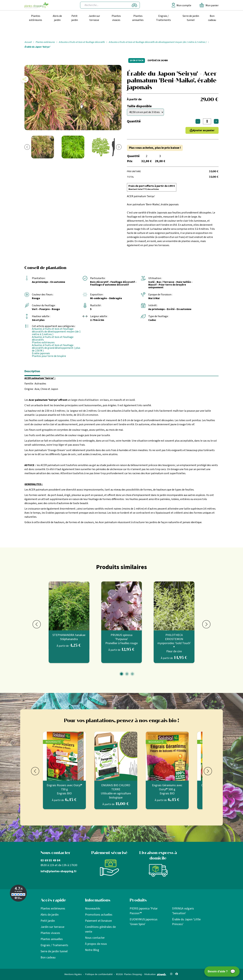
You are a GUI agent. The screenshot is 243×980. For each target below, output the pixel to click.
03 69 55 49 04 (50, 860)
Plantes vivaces (116, 18)
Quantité (134, 121)
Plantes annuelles (138, 18)
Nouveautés (93, 909)
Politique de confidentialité (99, 974)
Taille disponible (139, 106)
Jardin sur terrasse (94, 18)
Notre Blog (92, 950)
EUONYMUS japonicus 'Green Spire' (144, 922)
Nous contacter (95, 938)
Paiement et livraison (98, 921)
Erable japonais (41, 353)
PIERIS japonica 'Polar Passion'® (144, 911)
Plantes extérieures (36, 18)
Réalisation (155, 974)
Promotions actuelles (99, 915)
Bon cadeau (212, 18)
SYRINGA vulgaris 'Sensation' (183, 911)
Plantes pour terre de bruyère (49, 356)
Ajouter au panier (204, 130)
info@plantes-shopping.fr (59, 871)
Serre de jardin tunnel (191, 18)
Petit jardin (75, 18)
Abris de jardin (57, 18)
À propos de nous (96, 944)
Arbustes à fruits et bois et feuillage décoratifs (82, 42)
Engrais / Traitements (163, 18)
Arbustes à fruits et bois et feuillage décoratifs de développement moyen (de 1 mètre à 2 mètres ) (157, 42)
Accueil (28, 42)
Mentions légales (73, 974)
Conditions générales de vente (100, 929)
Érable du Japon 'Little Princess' (186, 922)
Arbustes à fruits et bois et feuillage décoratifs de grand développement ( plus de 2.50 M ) (56, 348)
